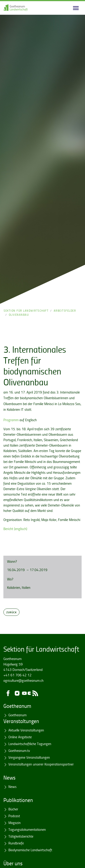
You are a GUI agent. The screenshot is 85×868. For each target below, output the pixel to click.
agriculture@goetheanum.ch (23, 680)
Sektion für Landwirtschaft (26, 311)
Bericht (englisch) (15, 529)
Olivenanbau (19, 315)
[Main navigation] (76, 8)
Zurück (11, 612)
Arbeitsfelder (65, 311)
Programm (11, 420)
